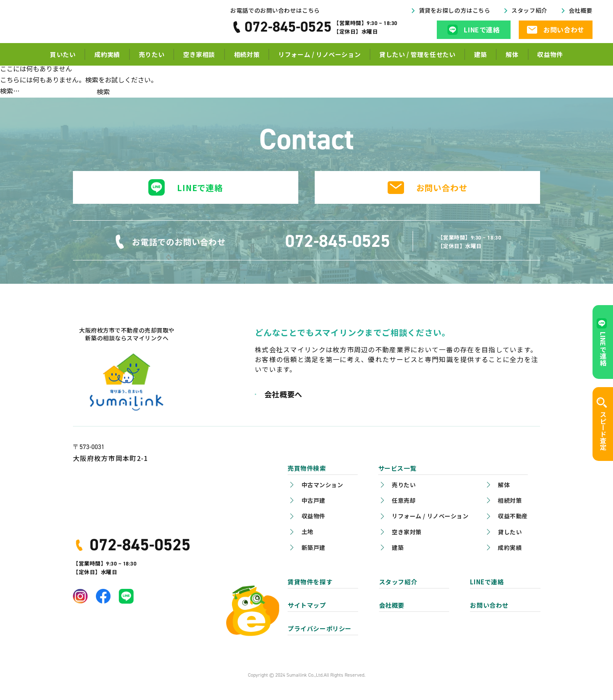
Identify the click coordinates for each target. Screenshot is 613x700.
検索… (10, 91)
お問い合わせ (442, 188)
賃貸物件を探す (310, 582)
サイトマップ (307, 605)
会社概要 (581, 13)
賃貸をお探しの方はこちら (455, 13)
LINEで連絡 (200, 188)
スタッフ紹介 (529, 13)
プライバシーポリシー (320, 628)
